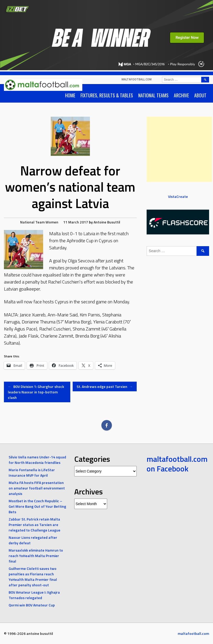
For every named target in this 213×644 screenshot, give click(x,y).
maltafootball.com (137, 79)
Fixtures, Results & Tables (107, 95)
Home (70, 95)
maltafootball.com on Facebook (177, 464)
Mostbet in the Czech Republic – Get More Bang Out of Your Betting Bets (37, 506)
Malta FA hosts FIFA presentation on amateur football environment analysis (37, 488)
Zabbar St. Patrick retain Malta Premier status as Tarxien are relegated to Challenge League (34, 525)
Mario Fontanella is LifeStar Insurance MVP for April (32, 472)
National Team (32, 222)
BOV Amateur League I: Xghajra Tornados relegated (34, 595)
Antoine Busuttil (107, 222)
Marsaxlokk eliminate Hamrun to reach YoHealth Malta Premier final (36, 556)
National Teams (153, 95)
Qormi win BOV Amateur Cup (32, 605)
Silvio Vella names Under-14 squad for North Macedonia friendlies (37, 460)
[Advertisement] (179, 149)
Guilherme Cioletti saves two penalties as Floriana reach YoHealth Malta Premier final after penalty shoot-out (33, 577)
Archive (181, 95)
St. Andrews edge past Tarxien (105, 386)
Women (52, 222)
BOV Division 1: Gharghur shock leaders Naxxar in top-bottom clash (36, 392)
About (200, 95)
